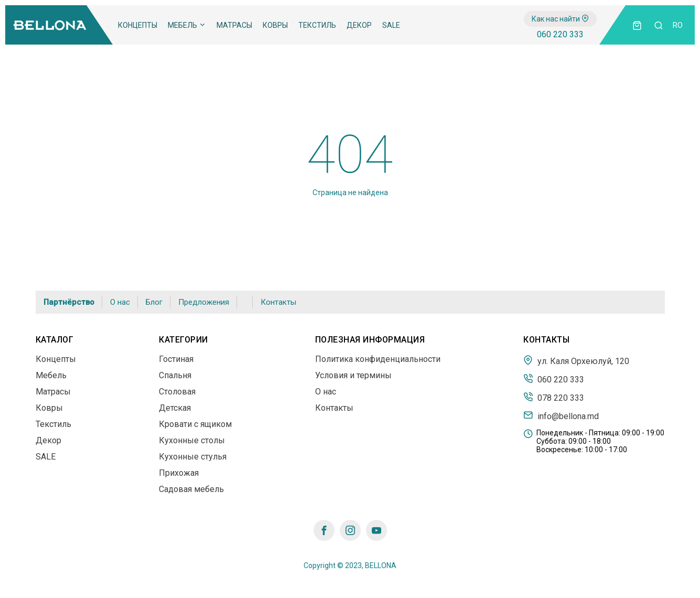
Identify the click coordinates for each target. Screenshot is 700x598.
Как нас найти (560, 19)
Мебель (187, 25)
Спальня (175, 375)
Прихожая (179, 473)
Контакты (278, 302)
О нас (120, 302)
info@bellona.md (561, 415)
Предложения (204, 302)
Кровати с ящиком (195, 424)
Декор (359, 25)
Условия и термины (353, 375)
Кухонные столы (192, 440)
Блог (154, 302)
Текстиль (317, 25)
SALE (391, 25)
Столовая (177, 392)
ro (678, 25)
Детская (175, 408)
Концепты (138, 25)
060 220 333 (560, 34)
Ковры (275, 25)
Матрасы (234, 25)
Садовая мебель (191, 489)
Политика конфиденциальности (378, 359)
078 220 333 (554, 397)
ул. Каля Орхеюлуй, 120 (576, 360)
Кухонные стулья (193, 457)
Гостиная (176, 359)
